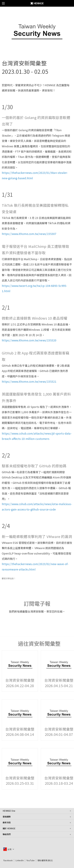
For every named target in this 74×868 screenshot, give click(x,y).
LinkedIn (20, 860)
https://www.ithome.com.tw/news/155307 (29, 234)
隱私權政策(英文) (45, 860)
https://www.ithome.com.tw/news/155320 (29, 340)
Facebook (8, 860)
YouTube (31, 860)
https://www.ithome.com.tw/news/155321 (29, 382)
